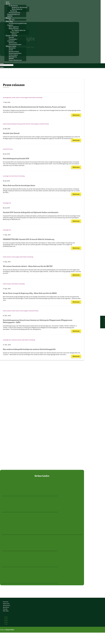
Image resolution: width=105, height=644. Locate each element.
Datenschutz (6, 605)
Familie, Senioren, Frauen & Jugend (20, 98)
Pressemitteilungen (15, 44)
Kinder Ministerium (15, 60)
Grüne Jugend (13, 55)
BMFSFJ (11, 59)
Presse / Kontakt (12, 36)
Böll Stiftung (13, 57)
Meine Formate (14, 29)
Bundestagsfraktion (15, 53)
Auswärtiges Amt (7, 176)
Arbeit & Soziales (7, 124)
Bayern (8, 18)
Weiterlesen (76, 115)
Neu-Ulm (12, 20)
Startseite (6, 602)
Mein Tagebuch (14, 27)
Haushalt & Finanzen (44, 124)
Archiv (11, 50)
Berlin (8, 4)
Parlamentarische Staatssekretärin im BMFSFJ (14, 14)
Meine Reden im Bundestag (36, 98)
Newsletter (12, 48)
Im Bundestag (13, 6)
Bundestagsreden (7, 98)
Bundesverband (14, 52)
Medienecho (13, 43)
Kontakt (11, 37)
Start (8, 2)
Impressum (6, 604)
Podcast (14, 34)
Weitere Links (11, 46)
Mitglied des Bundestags (20, 7)
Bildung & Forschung (16, 124)
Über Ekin (9, 22)
